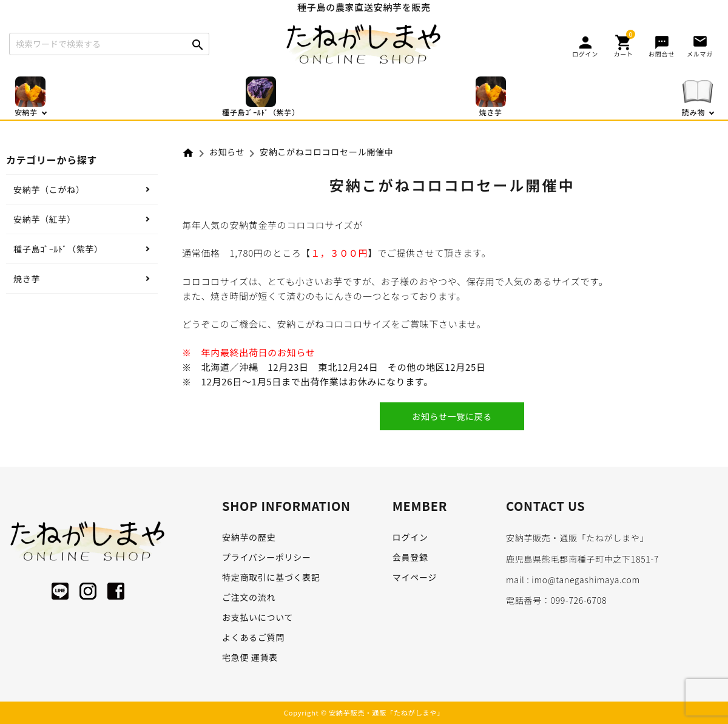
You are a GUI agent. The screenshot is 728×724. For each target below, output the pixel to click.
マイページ (415, 577)
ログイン (410, 537)
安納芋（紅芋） (45, 219)
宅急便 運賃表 (250, 657)
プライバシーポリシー (267, 557)
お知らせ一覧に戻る (452, 416)
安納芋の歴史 (249, 537)
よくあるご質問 (253, 637)
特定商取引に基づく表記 (271, 577)
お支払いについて (258, 617)
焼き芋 (27, 279)
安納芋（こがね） (49, 189)
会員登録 (410, 557)
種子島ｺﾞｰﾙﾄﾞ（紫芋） (58, 249)
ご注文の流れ (249, 597)
